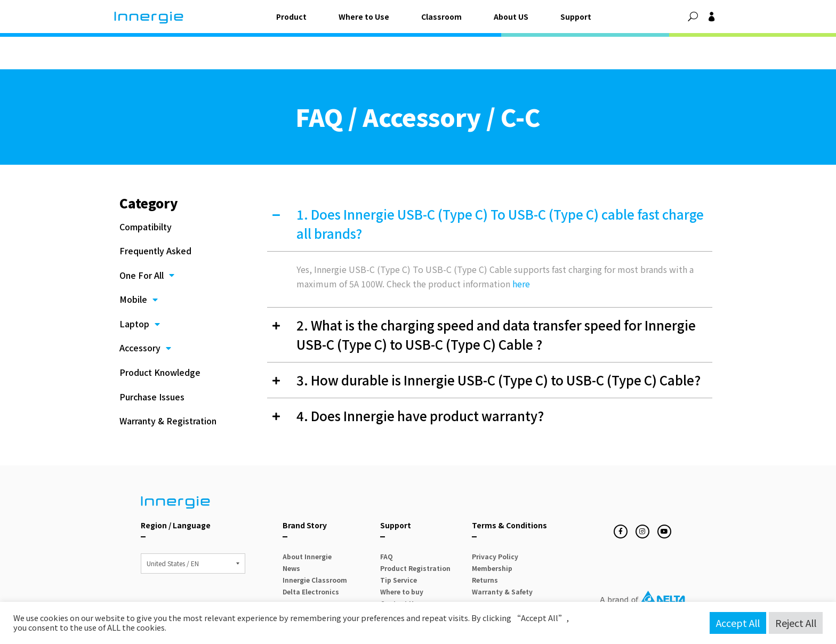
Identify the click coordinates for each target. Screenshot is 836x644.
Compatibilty (146, 190)
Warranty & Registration (168, 385)
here (521, 247)
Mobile (139, 263)
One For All (147, 239)
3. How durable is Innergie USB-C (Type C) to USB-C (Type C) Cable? (499, 344)
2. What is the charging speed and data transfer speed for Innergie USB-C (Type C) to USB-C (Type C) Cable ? (496, 298)
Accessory (145, 312)
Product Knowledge (160, 336)
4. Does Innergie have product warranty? (420, 379)
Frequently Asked (155, 214)
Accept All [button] (738, 623)
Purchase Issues (152, 360)
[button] (693, 17)
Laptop (140, 288)
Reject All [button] (796, 623)
